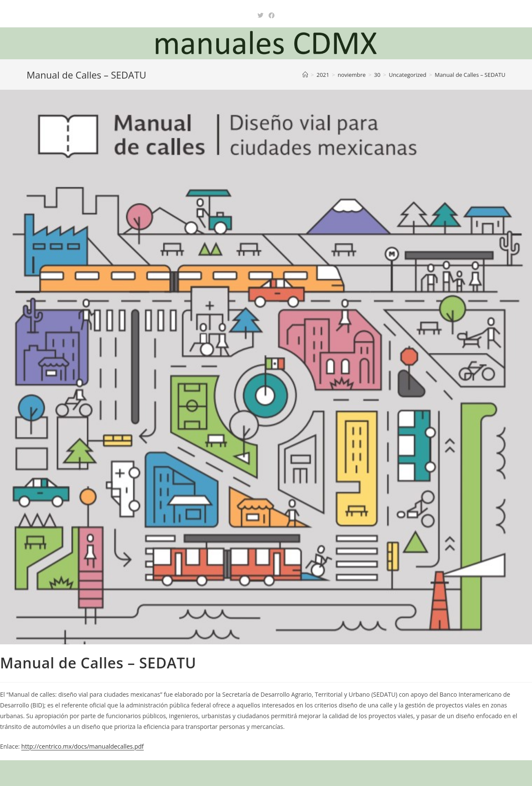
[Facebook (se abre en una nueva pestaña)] (272, 15)
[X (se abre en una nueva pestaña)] (260, 15)
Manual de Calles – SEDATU (470, 75)
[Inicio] (305, 75)
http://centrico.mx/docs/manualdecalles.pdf (83, 746)
